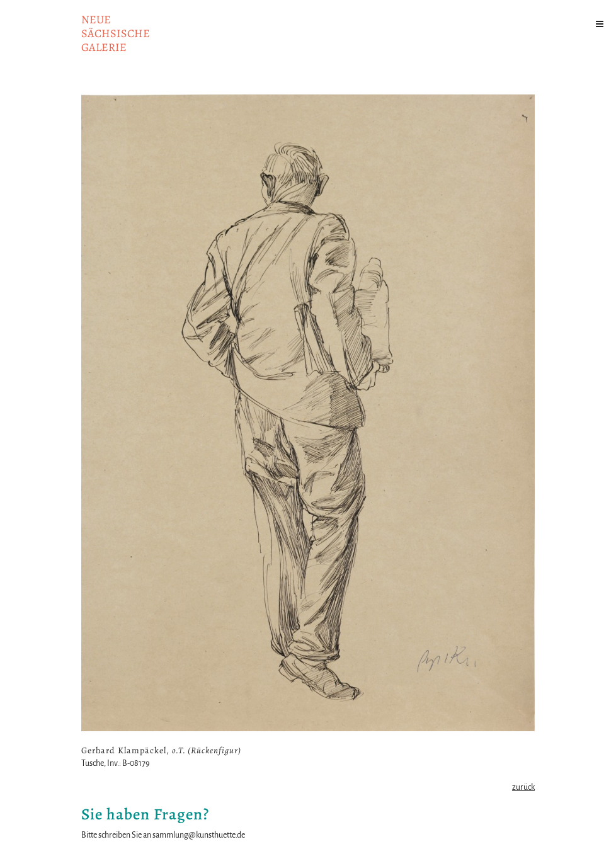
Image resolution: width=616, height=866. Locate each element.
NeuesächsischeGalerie (116, 33)
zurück (523, 787)
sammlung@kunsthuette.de (199, 835)
